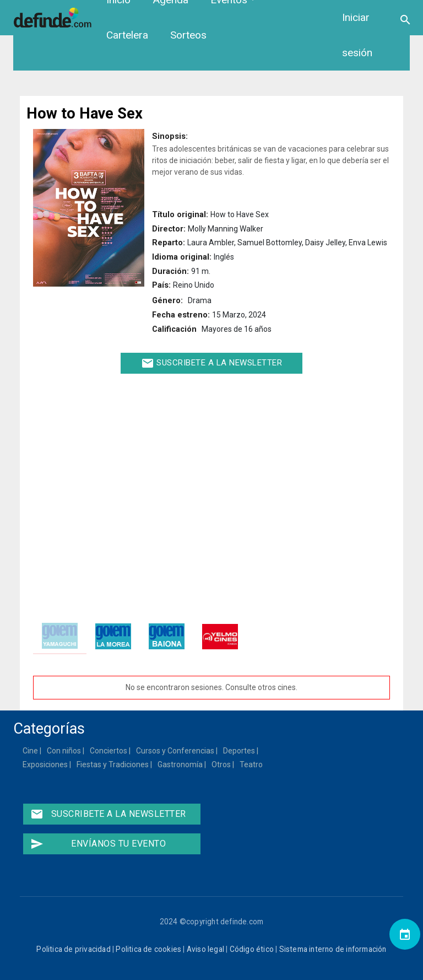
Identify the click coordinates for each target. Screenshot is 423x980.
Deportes (240, 751)
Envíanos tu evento (98, 844)
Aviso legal (205, 949)
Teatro (252, 764)
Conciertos (109, 751)
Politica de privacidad (73, 949)
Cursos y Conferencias (176, 751)
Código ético (252, 949)
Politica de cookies (148, 949)
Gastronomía (181, 764)
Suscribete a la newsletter (212, 363)
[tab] (60, 636)
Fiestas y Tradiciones (113, 764)
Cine (31, 751)
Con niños (64, 751)
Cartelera (127, 35)
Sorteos (188, 35)
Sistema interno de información (333, 949)
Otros (222, 764)
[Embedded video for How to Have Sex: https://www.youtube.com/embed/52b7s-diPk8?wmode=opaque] (211, 494)
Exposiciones (46, 764)
